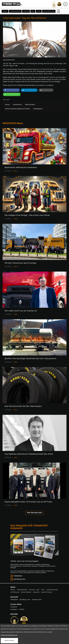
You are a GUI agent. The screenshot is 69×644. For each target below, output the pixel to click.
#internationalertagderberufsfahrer (18, 109)
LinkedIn (21, 609)
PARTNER (14, 614)
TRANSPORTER (15, 11)
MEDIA (13, 587)
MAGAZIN (36, 592)
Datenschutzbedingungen (9, 635)
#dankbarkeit (38, 109)
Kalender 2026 (37, 600)
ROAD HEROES (26, 592)
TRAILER (26, 11)
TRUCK (5, 11)
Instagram (14, 609)
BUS (33, 11)
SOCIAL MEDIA (16, 604)
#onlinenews (17, 105)
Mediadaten (18, 576)
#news (7, 105)
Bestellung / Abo (20, 579)
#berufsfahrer (30, 105)
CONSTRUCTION (49, 11)
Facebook (14, 607)
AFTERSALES (15, 592)
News (16, 171)
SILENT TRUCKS (47, 592)
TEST (39, 11)
